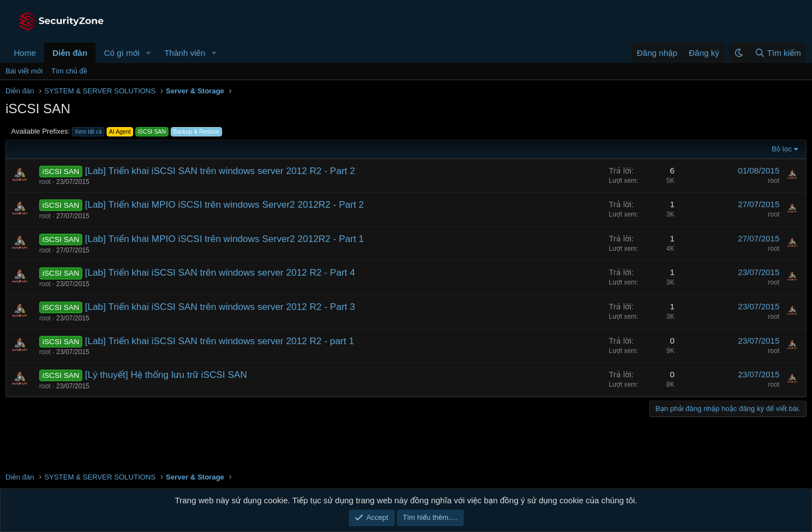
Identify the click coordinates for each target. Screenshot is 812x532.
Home (25, 53)
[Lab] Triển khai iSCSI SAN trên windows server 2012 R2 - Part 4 (220, 273)
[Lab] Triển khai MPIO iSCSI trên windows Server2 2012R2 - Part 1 (225, 239)
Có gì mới (122, 53)
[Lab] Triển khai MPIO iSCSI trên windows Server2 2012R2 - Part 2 (225, 205)
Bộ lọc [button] (782, 149)
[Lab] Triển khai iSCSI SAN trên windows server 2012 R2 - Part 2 (220, 171)
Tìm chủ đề (69, 71)
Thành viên (184, 53)
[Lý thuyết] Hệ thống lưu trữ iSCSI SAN (166, 375)
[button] (148, 53)
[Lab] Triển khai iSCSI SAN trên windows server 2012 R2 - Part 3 (220, 307)
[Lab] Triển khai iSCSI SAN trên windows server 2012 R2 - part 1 (220, 341)
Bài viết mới (24, 71)
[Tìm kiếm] (777, 53)
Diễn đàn (70, 53)
